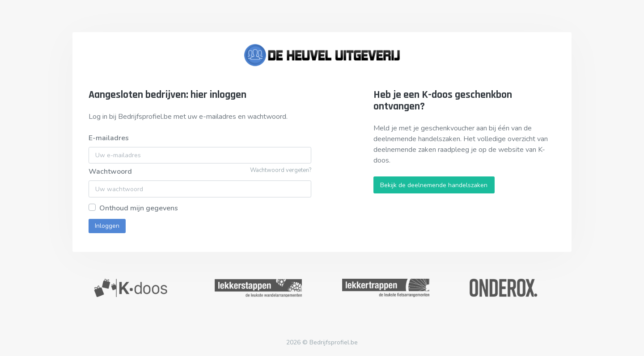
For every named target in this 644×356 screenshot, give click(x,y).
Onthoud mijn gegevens (139, 208)
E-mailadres (109, 138)
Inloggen (107, 226)
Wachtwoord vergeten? (281, 170)
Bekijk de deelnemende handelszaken (434, 185)
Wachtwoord (110, 172)
